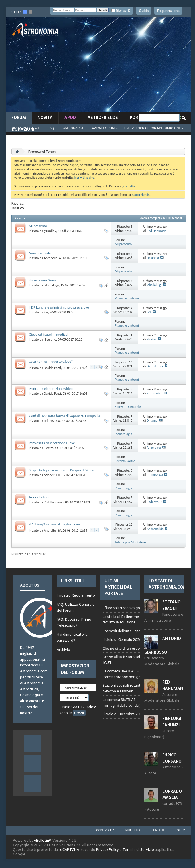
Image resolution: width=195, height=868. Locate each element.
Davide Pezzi (52, 368)
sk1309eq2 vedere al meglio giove (54, 524)
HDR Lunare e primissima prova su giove (59, 307)
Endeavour (154, 502)
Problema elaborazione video (51, 389)
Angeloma (154, 448)
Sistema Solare (125, 461)
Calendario (73, 128)
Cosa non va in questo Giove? (51, 362)
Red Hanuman (156, 231)
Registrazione (168, 11)
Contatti (158, 830)
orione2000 (52, 421)
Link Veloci (133, 128)
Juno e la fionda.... (42, 497)
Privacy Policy (107, 850)
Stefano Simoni (171, 605)
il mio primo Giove (43, 280)
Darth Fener (155, 366)
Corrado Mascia (172, 794)
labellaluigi (51, 285)
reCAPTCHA (69, 850)
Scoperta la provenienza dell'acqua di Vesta (61, 470)
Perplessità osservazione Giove (52, 443)
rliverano (50, 339)
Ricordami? (121, 11)
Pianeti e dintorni (127, 298)
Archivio (63, 650)
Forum (19, 118)
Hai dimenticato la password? (72, 637)
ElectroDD (51, 448)
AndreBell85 (52, 531)
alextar (151, 339)
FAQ (51, 128)
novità (45, 118)
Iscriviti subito (84, 178)
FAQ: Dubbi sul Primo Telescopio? (74, 622)
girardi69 (50, 231)
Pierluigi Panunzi (172, 722)
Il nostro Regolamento (76, 595)
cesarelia (153, 258)
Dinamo (152, 420)
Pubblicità (133, 830)
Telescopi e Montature (130, 542)
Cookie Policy (104, 830)
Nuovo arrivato (40, 253)
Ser (46, 312)
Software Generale (128, 407)
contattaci (130, 186)
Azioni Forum (103, 128)
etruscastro (154, 393)
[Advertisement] (132, 66)
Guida (144, 11)
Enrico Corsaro (172, 758)
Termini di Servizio (138, 850)
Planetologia (123, 434)
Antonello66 (52, 258)
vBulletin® (43, 840)
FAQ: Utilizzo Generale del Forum (76, 607)
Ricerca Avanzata (157, 128)
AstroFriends (103, 118)
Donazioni (23, 129)
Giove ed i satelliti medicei (48, 334)
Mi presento (38, 226)
